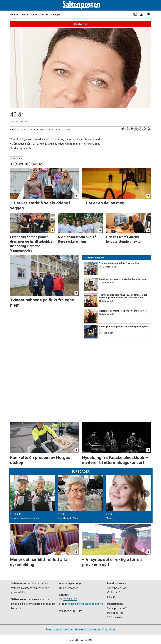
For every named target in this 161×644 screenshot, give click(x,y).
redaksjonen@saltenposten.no (85, 604)
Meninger (56, 14)
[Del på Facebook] (123, 129)
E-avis (135, 14)
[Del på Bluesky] (149, 129)
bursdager (17, 158)
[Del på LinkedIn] (132, 129)
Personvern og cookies (60, 630)
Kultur (25, 14)
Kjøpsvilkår (109, 630)
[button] (146, 494)
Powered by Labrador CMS (80, 640)
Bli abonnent (141, 14)
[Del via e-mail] (136, 129)
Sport (34, 14)
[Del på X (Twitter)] (128, 129)
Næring (44, 14)
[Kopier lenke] (144, 129)
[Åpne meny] (149, 14)
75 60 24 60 (70, 599)
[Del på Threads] (140, 129)
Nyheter (14, 14)
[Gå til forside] (82, 5)
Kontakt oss (129, 14)
